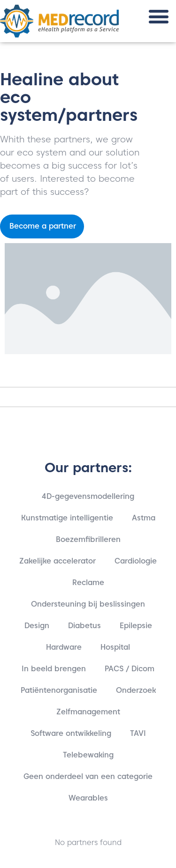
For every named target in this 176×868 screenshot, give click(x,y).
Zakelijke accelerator (57, 561)
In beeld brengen (54, 669)
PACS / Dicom (130, 669)
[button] (158, 17)
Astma (144, 518)
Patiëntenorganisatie (59, 690)
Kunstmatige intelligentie (67, 518)
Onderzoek (136, 690)
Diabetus (84, 626)
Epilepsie (136, 626)
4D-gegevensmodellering (88, 496)
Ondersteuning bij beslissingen (88, 604)
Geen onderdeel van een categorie (88, 776)
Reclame (88, 582)
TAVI (138, 733)
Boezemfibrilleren (88, 539)
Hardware (64, 647)
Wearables (88, 798)
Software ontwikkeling (71, 733)
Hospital (115, 647)
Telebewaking (88, 755)
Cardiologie (136, 561)
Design (37, 626)
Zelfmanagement (88, 712)
